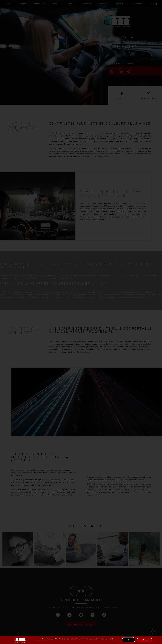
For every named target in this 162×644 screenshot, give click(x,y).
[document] (81, 322)
